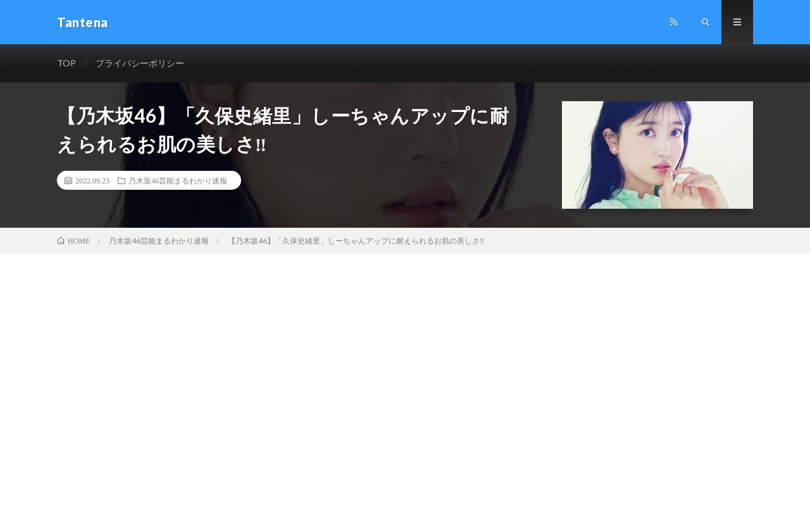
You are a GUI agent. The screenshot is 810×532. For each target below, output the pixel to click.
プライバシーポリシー (140, 63)
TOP (66, 63)
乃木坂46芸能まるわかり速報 (178, 180)
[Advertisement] (405, 349)
